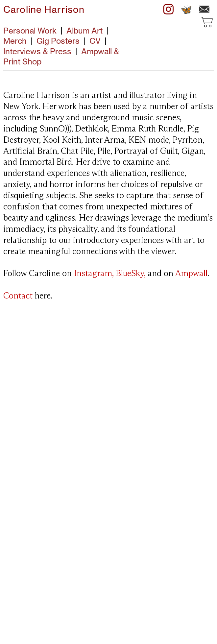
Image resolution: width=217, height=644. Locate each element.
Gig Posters (58, 41)
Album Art (84, 31)
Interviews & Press (42, 51)
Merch (15, 41)
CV (95, 41)
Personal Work (30, 31)
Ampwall (191, 274)
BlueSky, (131, 274)
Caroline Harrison (44, 10)
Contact (18, 296)
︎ (169, 10)
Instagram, (94, 274)
